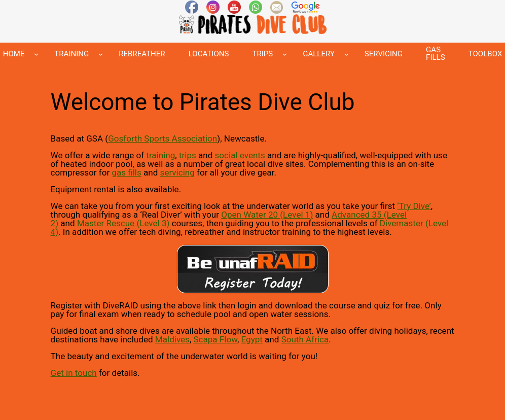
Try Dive (414, 206)
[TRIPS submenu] (285, 54)
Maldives (172, 339)
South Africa (305, 339)
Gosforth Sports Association (163, 138)
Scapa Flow (215, 339)
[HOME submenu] (36, 54)
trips (188, 155)
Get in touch (74, 373)
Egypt (252, 339)
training (160, 155)
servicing (177, 172)
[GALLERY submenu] (347, 54)
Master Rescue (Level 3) (123, 223)
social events (240, 155)
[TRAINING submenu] (101, 54)
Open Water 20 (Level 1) (267, 215)
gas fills (126, 172)
